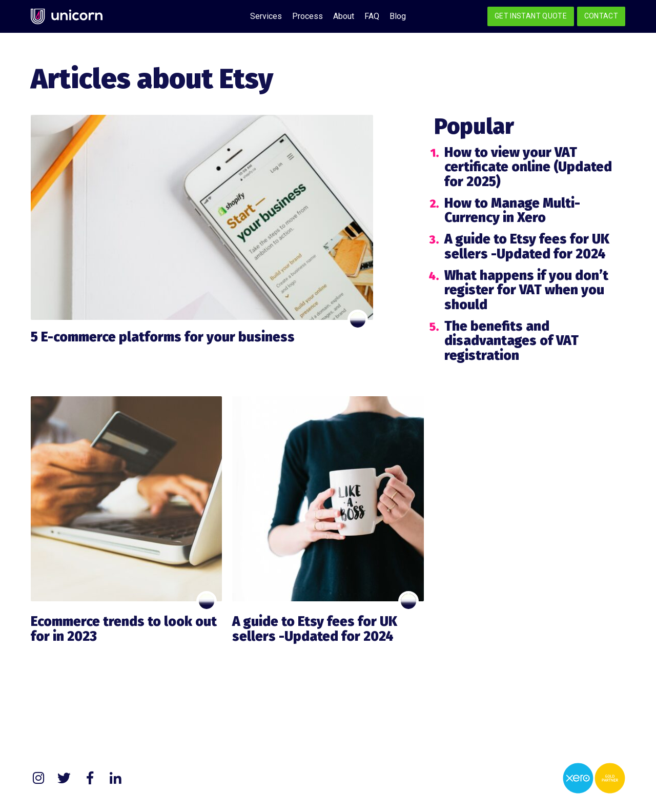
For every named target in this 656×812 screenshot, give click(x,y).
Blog (398, 16)
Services (266, 16)
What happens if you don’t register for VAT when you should (526, 290)
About (344, 16)
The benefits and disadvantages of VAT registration (511, 341)
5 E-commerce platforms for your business (163, 337)
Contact (601, 16)
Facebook (90, 778)
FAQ (372, 16)
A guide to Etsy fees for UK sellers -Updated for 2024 (527, 247)
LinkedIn (115, 778)
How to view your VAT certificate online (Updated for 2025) (528, 167)
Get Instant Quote (531, 16)
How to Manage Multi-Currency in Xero (512, 211)
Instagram (38, 778)
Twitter (64, 778)
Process (307, 16)
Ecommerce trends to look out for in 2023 (124, 629)
